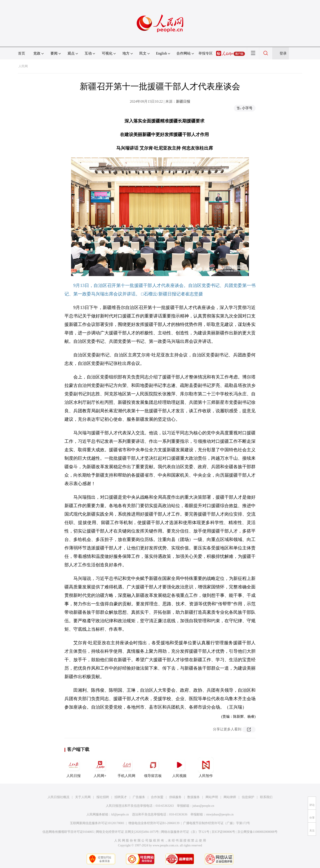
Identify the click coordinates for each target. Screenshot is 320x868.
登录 (283, 53)
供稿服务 (175, 797)
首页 (22, 53)
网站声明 (212, 797)
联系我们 (266, 797)
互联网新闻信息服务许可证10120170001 (97, 823)
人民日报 (74, 767)
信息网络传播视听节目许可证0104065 (68, 832)
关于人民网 (83, 797)
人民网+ (100, 767)
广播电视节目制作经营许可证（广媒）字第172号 (217, 823)
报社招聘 (103, 797)
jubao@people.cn (203, 806)
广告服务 (139, 797)
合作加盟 (157, 797)
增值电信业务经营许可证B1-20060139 (154, 823)
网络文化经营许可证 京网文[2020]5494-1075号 (128, 832)
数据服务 (194, 797)
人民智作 (206, 767)
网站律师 (230, 797)
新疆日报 (183, 101)
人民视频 (179, 767)
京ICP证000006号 (223, 832)
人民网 (23, 66)
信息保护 (248, 797)
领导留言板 (153, 767)
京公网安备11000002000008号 (257, 832)
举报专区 (206, 53)
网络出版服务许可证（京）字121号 (185, 832)
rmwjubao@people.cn (220, 814)
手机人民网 (126, 767)
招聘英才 (121, 797)
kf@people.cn (120, 814)
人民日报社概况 (58, 797)
